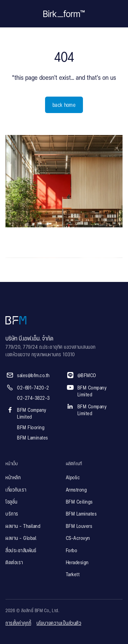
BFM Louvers (79, 527)
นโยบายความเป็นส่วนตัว (59, 623)
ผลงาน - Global (21, 538)
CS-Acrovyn (78, 538)
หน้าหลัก (13, 478)
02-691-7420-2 (33, 388)
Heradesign (77, 563)
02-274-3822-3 (33, 398)
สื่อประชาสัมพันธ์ (21, 551)
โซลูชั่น (11, 502)
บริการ (12, 514)
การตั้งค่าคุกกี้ (18, 623)
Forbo (72, 551)
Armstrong (76, 490)
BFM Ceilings (79, 502)
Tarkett (73, 575)
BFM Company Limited (32, 414)
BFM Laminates (33, 438)
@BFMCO (87, 376)
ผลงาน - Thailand (23, 527)
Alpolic (73, 478)
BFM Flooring (31, 428)
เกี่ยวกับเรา (16, 490)
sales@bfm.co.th (33, 376)
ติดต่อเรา (14, 563)
